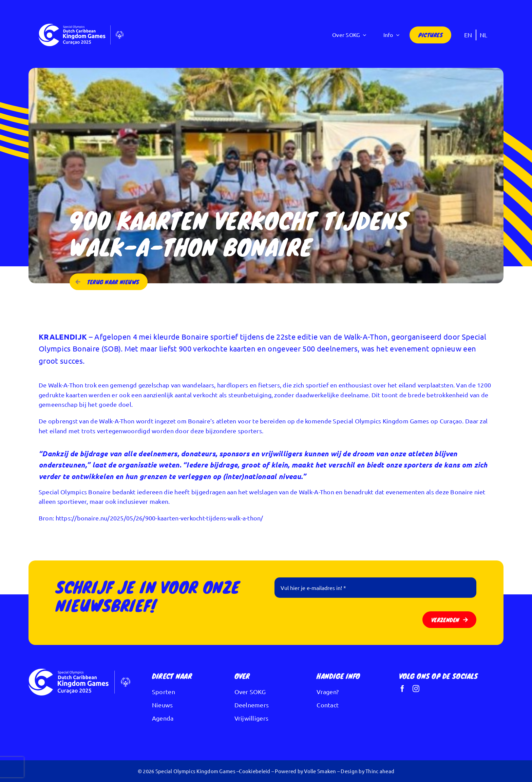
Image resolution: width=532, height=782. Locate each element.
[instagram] (416, 689)
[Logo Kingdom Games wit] (81, 27)
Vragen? (328, 692)
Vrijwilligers (252, 718)
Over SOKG (250, 692)
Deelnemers (252, 705)
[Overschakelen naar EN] (468, 35)
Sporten (164, 692)
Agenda (163, 718)
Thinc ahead (380, 771)
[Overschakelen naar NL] (484, 35)
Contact (328, 705)
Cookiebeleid (254, 771)
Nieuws (163, 705)
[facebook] (402, 689)
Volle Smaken (320, 771)
